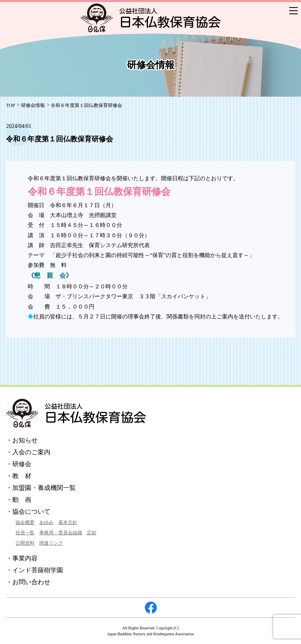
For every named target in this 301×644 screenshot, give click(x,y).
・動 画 (19, 500)
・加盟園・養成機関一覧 (41, 488)
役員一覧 (25, 533)
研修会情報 (33, 105)
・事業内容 (22, 558)
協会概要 (25, 522)
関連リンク (51, 543)
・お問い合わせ (28, 582)
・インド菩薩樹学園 (35, 570)
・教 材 (19, 476)
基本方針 (68, 522)
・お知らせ (22, 440)
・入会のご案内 (28, 452)
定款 (92, 533)
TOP (10, 105)
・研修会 (19, 464)
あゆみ (46, 522)
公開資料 (25, 543)
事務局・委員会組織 (61, 533)
